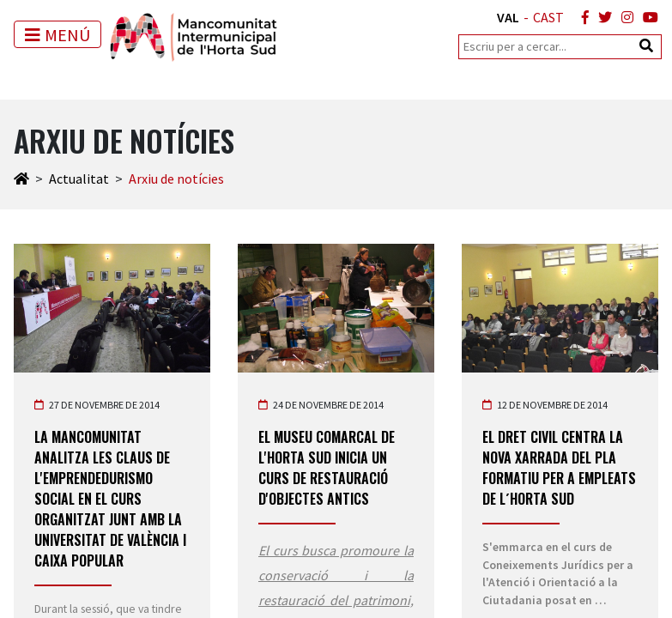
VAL (508, 17)
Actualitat (79, 179)
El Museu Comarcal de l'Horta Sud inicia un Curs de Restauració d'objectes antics (327, 468)
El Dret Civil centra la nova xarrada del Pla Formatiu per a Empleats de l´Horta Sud (559, 468)
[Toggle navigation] (58, 34)
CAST (548, 17)
